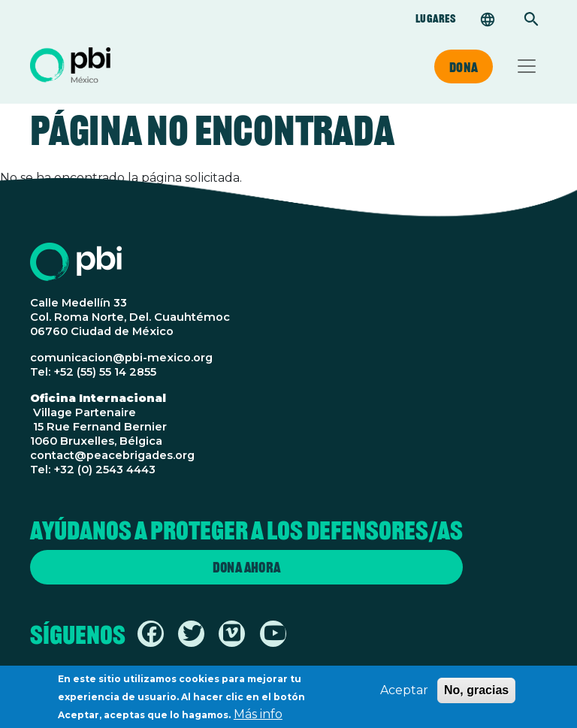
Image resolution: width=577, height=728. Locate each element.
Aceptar (404, 693)
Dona (464, 67)
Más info (258, 717)
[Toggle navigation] (527, 66)
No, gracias (476, 693)
